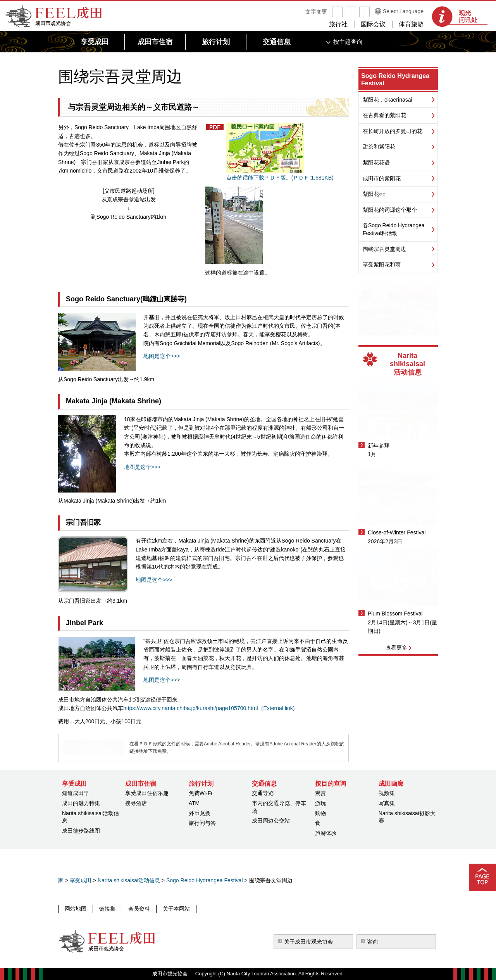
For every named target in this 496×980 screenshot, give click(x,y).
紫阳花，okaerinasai (387, 100)
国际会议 (373, 24)
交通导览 (263, 793)
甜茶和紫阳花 (379, 147)
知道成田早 (76, 793)
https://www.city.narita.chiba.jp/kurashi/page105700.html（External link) (209, 708)
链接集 (107, 909)
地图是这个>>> (162, 356)
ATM (194, 803)
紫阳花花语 (376, 162)
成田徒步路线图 (81, 831)
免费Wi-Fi (201, 793)
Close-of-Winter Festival (397, 532)
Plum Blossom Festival (395, 614)
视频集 (387, 793)
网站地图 (76, 909)
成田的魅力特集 (81, 803)
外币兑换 (200, 813)
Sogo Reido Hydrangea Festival (205, 880)
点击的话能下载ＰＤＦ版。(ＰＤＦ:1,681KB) (280, 152)
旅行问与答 (202, 823)
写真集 (387, 803)
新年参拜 (379, 446)
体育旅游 (411, 24)
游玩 (320, 803)
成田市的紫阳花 (382, 178)
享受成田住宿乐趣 (147, 793)
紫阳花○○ (374, 194)
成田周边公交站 (271, 821)
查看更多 (396, 648)
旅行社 (338, 24)
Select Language (403, 11)
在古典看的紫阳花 (384, 115)
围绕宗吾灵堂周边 (384, 249)
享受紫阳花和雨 (382, 264)
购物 (320, 813)
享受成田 (81, 880)
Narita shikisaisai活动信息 (129, 880)
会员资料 (139, 909)
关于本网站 (176, 909)
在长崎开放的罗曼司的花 (393, 131)
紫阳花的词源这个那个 (390, 210)
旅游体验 (326, 833)
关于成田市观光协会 (308, 942)
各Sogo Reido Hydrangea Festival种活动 (394, 229)
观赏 (320, 793)
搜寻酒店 (136, 803)
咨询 (372, 942)
